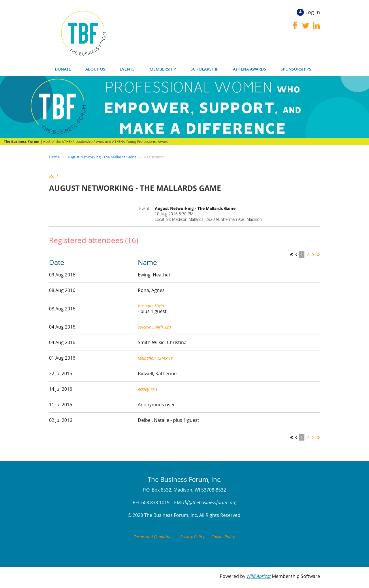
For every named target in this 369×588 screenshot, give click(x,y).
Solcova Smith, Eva (154, 327)
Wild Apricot (259, 576)
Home (54, 157)
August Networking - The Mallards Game (102, 157)
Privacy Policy (192, 537)
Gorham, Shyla (151, 305)
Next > (313, 255)
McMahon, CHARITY (155, 358)
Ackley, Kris (148, 389)
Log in (313, 12)
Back (54, 177)
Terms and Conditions (154, 537)
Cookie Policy (223, 537)
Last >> (318, 255)
